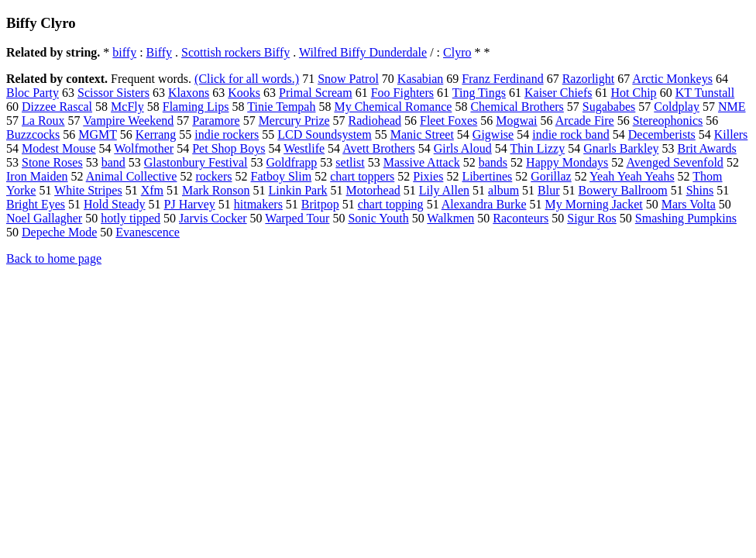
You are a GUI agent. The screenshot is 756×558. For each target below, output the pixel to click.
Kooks (244, 93)
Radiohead (375, 121)
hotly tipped (131, 218)
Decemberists (662, 134)
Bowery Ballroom (623, 190)
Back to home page (54, 258)
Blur (548, 190)
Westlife (304, 148)
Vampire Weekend (128, 121)
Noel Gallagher (44, 218)
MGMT (98, 134)
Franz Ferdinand (502, 79)
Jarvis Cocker (213, 218)
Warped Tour (297, 218)
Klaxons (189, 93)
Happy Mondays (567, 162)
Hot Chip (634, 93)
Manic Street (422, 134)
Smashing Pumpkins (686, 218)
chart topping (391, 204)
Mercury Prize (294, 121)
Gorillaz (551, 176)
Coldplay (677, 107)
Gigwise (493, 134)
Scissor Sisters (113, 93)
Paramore (216, 121)
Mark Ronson (216, 190)
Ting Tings (479, 93)
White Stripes (88, 190)
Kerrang (156, 134)
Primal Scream (316, 93)
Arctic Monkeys (672, 79)
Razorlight (589, 79)
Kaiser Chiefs (558, 93)
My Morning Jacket (593, 204)
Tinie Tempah (281, 107)
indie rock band (571, 134)
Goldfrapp (292, 162)
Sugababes (609, 107)
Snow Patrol (348, 79)
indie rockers (227, 134)
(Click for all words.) (247, 79)
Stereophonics (668, 121)
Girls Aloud (463, 148)
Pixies (428, 176)
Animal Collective (132, 176)
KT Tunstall (705, 93)
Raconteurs (521, 218)
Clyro (457, 52)
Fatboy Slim (282, 176)
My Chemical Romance (393, 107)
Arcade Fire (585, 121)
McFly (127, 107)
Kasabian (421, 79)
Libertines (487, 176)
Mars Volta (689, 204)
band (113, 162)
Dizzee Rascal (57, 107)
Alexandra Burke (484, 204)
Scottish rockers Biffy (235, 52)
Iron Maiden (37, 176)
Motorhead (373, 190)
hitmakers (258, 204)
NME (732, 107)
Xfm (152, 190)
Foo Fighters (402, 93)
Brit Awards (706, 148)
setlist (350, 162)
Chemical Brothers (517, 107)
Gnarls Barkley (621, 148)
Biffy (159, 52)
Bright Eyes (36, 204)
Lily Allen (444, 190)
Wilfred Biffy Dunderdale (363, 52)
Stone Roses (52, 162)
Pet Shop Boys (229, 148)
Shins (700, 190)
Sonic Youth (378, 218)
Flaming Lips (196, 107)
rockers (213, 176)
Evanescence (148, 232)
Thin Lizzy (538, 148)
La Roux (43, 121)
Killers (731, 134)
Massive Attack (422, 162)
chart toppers (362, 176)
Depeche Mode (59, 232)
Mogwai (516, 121)
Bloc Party (33, 93)
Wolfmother (144, 148)
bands (493, 162)
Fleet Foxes (448, 121)
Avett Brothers (378, 148)
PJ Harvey (190, 204)
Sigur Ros (592, 218)
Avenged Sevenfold (674, 162)
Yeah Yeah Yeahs (632, 176)
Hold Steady (115, 204)
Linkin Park (298, 190)
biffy (124, 52)
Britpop (320, 204)
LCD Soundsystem (324, 134)
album (503, 190)
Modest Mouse (59, 148)
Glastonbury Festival (196, 162)
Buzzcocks (33, 134)
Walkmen (450, 218)
